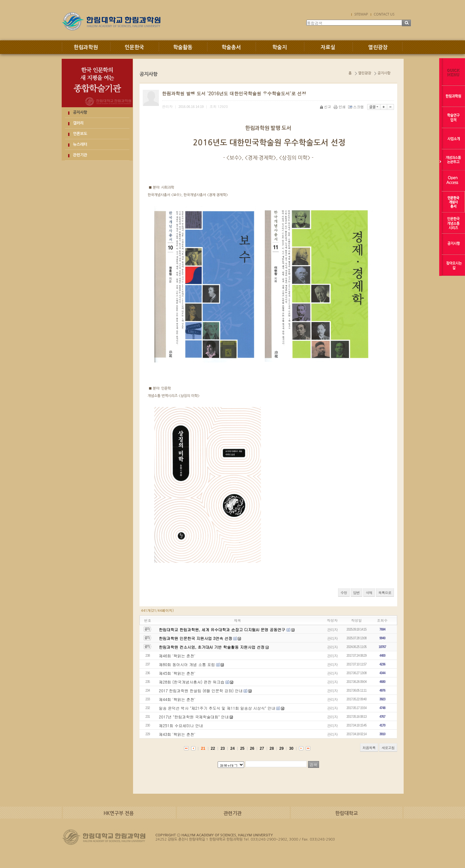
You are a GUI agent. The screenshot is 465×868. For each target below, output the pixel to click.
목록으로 (385, 593)
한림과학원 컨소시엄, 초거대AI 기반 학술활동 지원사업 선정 (212, 647)
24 (232, 748)
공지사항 (80, 112)
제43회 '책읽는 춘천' (177, 734)
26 (252, 748)
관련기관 (80, 155)
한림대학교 (346, 813)
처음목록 (369, 748)
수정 (344, 593)
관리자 (332, 629)
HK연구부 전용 (119, 813)
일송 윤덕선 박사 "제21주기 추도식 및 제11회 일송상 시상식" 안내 (217, 708)
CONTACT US (384, 14)
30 (291, 748)
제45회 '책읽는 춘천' (177, 673)
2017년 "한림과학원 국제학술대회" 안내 (194, 717)
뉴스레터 (80, 144)
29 (281, 748)
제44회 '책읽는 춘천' (177, 699)
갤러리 (78, 123)
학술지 (279, 47)
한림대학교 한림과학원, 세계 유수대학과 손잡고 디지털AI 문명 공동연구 (223, 629)
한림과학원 (86, 47)
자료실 (328, 47)
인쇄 (340, 107)
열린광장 (378, 47)
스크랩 (356, 107)
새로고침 (388, 748)
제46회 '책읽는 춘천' (177, 656)
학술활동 (183, 47)
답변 (356, 593)
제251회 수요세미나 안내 (181, 725)
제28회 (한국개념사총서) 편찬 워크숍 (192, 682)
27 (262, 748)
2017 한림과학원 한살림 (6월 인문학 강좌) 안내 (201, 690)
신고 (326, 107)
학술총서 (231, 47)
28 (272, 748)
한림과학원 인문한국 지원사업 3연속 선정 (196, 638)
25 (242, 748)
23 (223, 748)
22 (213, 748)
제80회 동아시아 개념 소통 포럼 (187, 664)
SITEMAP (361, 14)
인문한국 (134, 47)
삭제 (369, 593)
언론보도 (80, 134)
